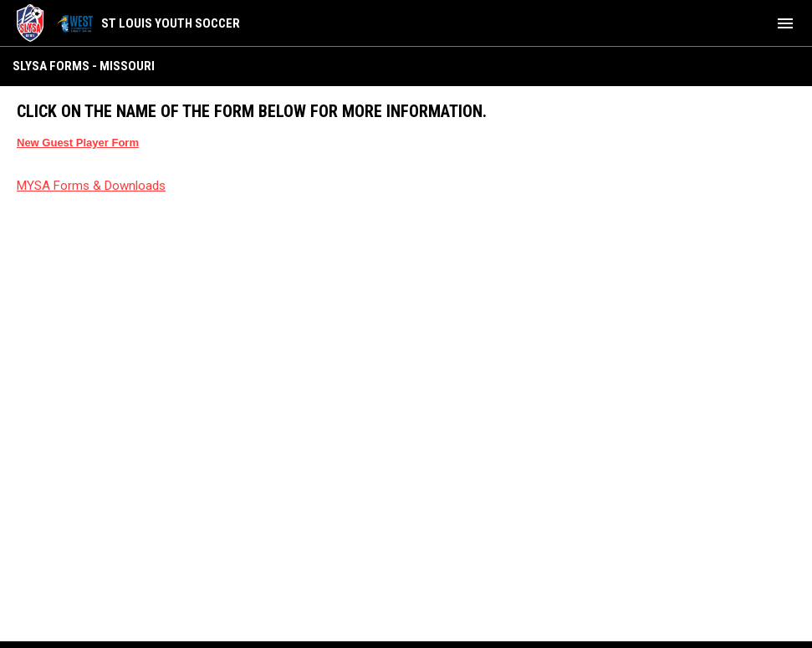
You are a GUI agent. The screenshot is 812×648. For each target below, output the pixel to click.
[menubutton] (785, 23)
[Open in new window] (78, 142)
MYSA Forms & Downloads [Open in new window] (91, 186)
